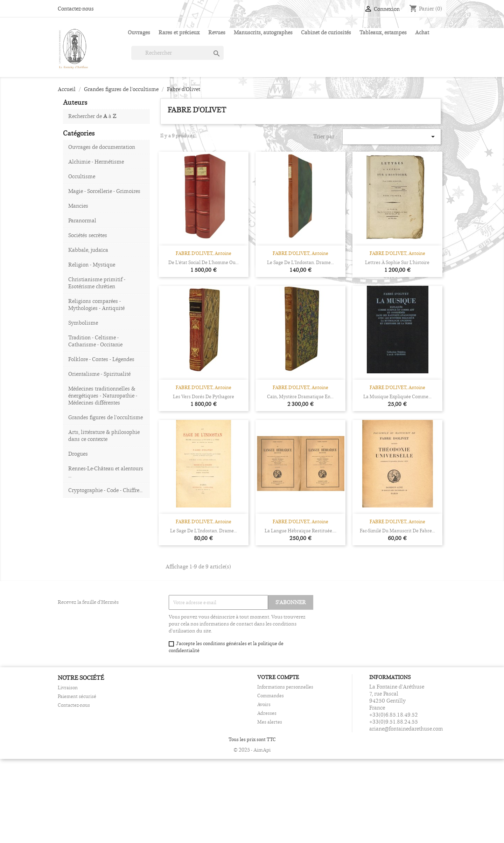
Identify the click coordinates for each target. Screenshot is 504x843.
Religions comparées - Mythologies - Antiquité (96, 305)
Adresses (267, 713)
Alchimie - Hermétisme (96, 162)
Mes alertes (270, 722)
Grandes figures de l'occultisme (106, 417)
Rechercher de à (92, 116)
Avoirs (264, 704)
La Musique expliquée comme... (397, 396)
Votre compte (278, 677)
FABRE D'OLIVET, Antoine (204, 253)
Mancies (78, 206)
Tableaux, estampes (383, 32)
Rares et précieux (179, 32)
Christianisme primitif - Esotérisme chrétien (97, 283)
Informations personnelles (285, 687)
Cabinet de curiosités (326, 32)
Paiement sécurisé (77, 696)
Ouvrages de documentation (102, 147)
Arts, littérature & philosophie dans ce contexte (104, 436)
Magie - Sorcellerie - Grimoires (104, 191)
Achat (422, 32)
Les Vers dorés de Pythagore (204, 396)
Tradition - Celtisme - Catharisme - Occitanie (95, 341)
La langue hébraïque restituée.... (300, 531)
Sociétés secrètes (88, 235)
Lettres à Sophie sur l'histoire (397, 262)
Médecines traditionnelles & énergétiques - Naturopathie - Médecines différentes (103, 396)
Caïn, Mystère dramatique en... (300, 396)
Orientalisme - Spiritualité (99, 374)
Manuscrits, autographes (263, 32)
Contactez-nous (76, 9)
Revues (217, 32)
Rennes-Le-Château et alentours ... (106, 472)
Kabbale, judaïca (88, 250)
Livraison (68, 687)
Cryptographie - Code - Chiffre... (105, 490)
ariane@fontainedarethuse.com (406, 729)
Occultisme (82, 176)
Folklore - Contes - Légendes (101, 359)
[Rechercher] (177, 53)
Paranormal (82, 220)
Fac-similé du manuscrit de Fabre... (397, 531)
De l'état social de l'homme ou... (204, 262)
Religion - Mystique (92, 265)
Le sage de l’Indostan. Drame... (300, 262)
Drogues (78, 454)
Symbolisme (83, 323)
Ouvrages (139, 32)
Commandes (271, 696)
